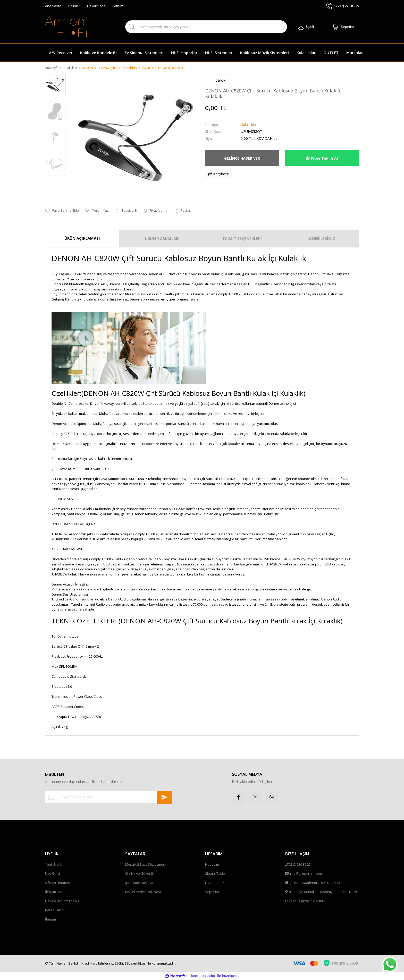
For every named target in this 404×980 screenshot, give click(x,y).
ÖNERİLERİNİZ (322, 239)
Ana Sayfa (53, 6)
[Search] (206, 27)
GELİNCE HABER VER (242, 158)
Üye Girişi (52, 874)
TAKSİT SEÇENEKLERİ (242, 239)
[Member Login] (307, 27)
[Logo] (66, 27)
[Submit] (165, 797)
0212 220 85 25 (300, 865)
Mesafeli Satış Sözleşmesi (145, 865)
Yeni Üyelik (54, 865)
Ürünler (74, 6)
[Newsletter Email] (109, 797)
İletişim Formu (56, 892)
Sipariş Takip (215, 874)
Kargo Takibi (55, 910)
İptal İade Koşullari (140, 883)
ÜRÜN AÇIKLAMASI (82, 239)
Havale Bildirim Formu (62, 901)
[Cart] (343, 27)
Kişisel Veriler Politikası (143, 892)
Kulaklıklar (249, 125)
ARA (279, 27)
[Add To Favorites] (62, 211)
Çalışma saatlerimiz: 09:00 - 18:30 (314, 883)
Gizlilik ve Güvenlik (140, 874)
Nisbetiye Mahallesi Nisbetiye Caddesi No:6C (323, 892)
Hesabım (212, 865)
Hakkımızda (96, 6)
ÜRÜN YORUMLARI (162, 239)
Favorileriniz (215, 883)
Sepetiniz (212, 892)
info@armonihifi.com (306, 874)
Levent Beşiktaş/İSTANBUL (306, 901)
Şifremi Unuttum (58, 883)
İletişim (118, 6)
